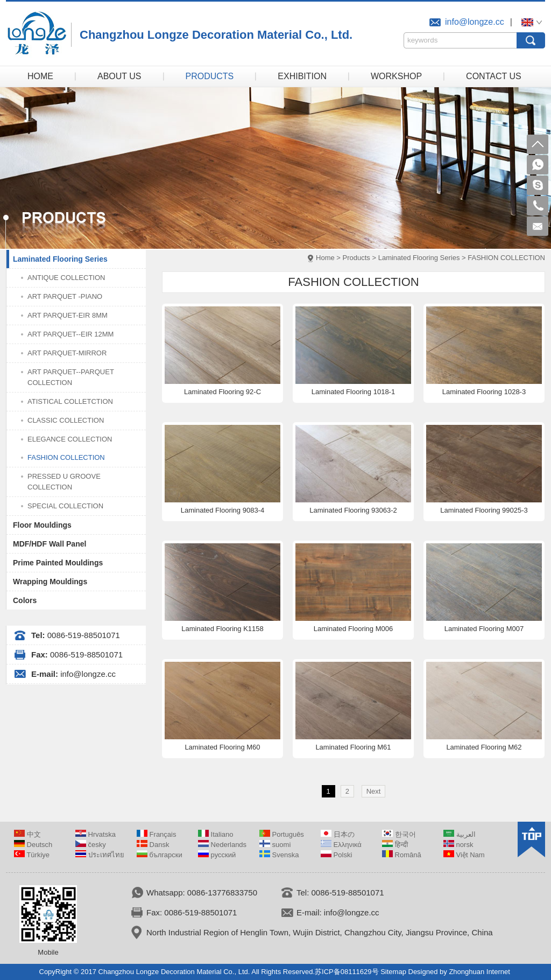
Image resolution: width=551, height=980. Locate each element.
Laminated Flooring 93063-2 (353, 510)
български (160, 855)
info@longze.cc (475, 22)
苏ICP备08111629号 (347, 972)
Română (402, 855)
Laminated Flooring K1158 (222, 629)
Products (356, 258)
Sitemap (393, 972)
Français (156, 834)
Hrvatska (96, 834)
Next (374, 791)
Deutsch (33, 845)
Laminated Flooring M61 (353, 747)
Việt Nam (464, 855)
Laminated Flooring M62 (484, 747)
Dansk (153, 845)
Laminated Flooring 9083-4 (222, 510)
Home (325, 258)
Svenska (279, 855)
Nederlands (222, 845)
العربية (460, 834)
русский (217, 855)
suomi (275, 845)
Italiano (216, 834)
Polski (336, 855)
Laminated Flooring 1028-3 (484, 392)
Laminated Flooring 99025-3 (484, 510)
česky (91, 845)
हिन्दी (395, 845)
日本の (338, 834)
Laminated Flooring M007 (484, 629)
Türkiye (32, 855)
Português (282, 834)
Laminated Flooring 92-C (222, 392)
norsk (458, 845)
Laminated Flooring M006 (353, 629)
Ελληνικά (341, 845)
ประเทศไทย (100, 855)
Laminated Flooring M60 (222, 747)
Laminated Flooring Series (419, 258)
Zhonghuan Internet (479, 972)
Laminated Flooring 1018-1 (353, 392)
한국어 (399, 834)
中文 (27, 834)
